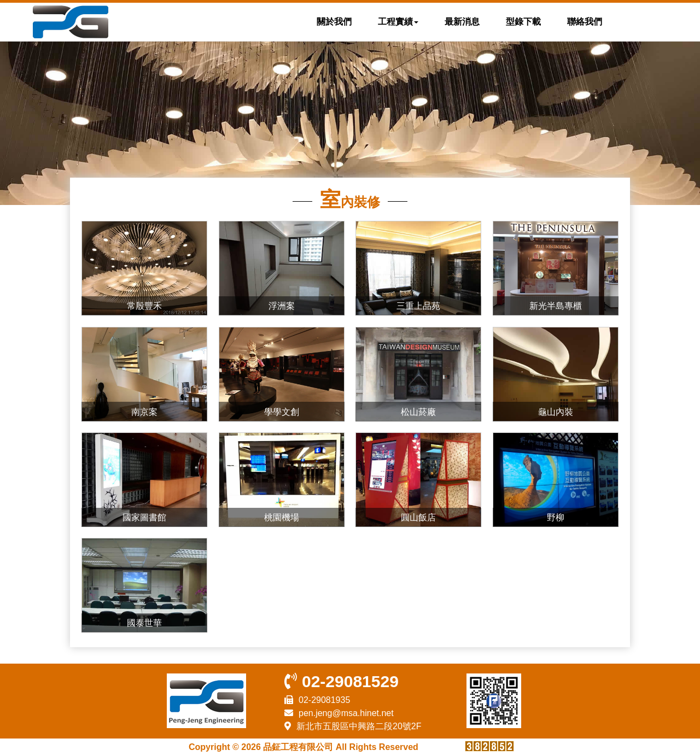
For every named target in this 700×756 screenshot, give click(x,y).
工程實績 (398, 22)
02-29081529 (350, 681)
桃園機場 (282, 517)
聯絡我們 (585, 22)
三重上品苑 (418, 306)
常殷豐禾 (144, 306)
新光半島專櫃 (556, 306)
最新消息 (462, 22)
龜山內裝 (556, 412)
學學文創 (282, 412)
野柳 (556, 517)
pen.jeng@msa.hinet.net (346, 713)
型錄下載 (523, 22)
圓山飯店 (418, 517)
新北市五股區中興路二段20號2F (359, 726)
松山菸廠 (418, 412)
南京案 (144, 412)
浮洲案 (282, 306)
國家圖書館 (144, 517)
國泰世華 (144, 623)
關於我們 (334, 22)
